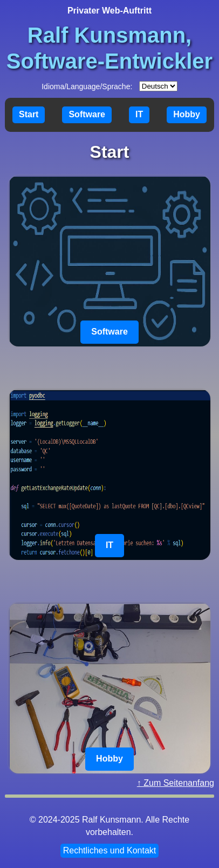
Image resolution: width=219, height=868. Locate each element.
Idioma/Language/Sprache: (87, 86)
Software (87, 114)
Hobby (187, 114)
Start (29, 114)
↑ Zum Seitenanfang (176, 783)
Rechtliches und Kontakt (110, 850)
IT (139, 114)
